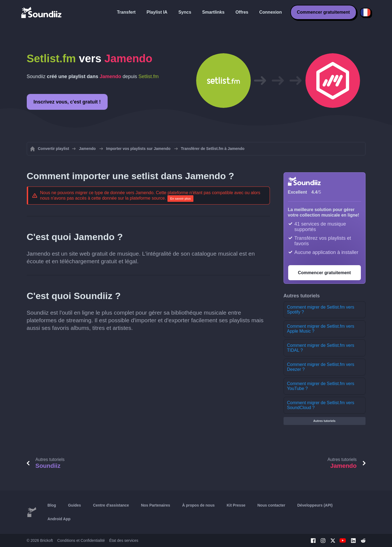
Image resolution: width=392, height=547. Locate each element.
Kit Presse (236, 505)
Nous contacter (271, 505)
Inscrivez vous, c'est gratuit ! (67, 102)
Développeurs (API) (315, 505)
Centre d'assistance (111, 505)
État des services (124, 540)
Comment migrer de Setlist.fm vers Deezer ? (321, 367)
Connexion (271, 12)
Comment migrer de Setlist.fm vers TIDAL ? (321, 348)
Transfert (126, 12)
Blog (52, 505)
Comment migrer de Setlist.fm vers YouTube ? (321, 386)
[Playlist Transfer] (42, 12)
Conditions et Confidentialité (81, 540)
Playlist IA (157, 12)
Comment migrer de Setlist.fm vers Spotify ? (321, 310)
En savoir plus (180, 199)
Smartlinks (213, 12)
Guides (74, 505)
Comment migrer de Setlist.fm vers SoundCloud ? (321, 405)
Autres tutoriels (324, 421)
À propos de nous (198, 505)
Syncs (185, 12)
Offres (242, 12)
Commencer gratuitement (323, 12)
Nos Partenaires (156, 505)
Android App (59, 519)
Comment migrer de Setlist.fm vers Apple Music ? (321, 329)
